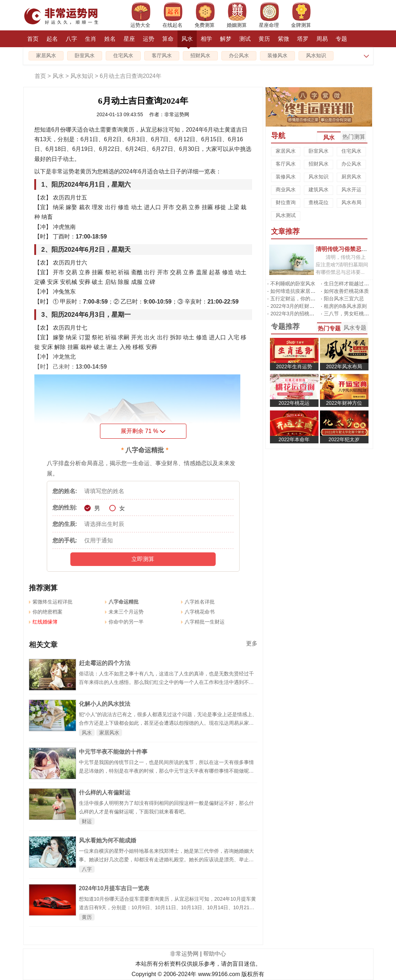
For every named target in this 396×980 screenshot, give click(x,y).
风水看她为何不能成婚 (107, 840)
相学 (206, 39)
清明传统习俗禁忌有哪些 (347, 249)
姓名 (110, 39)
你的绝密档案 (46, 612)
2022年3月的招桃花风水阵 (300, 314)
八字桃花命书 (198, 612)
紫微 (284, 39)
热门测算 (354, 137)
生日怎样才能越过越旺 (349, 284)
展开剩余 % (143, 431)
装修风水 (277, 56)
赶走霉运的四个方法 (105, 663)
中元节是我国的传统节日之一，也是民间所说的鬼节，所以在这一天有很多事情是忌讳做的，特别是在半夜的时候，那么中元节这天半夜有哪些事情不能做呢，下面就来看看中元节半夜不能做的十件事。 (166, 771)
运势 (149, 39)
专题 (341, 39)
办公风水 (239, 56)
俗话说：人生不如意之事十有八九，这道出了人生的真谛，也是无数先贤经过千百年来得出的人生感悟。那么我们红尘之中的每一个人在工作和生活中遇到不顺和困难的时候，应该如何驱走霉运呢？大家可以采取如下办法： (166, 682)
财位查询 (286, 202)
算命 (168, 39)
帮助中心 (215, 954)
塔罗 (303, 39)
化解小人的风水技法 (105, 704)
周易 (322, 39)
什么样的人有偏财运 (105, 792)
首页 (33, 39)
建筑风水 (319, 189)
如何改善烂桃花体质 (346, 291)
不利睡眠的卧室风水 (293, 284)
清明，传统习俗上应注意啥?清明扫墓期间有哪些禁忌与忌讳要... (342, 265)
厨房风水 (351, 177)
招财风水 (200, 56)
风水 (187, 41)
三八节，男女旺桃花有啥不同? (358, 314)
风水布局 (351, 202)
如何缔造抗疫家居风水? (297, 291)
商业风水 (286, 189)
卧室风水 (85, 56)
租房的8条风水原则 (345, 306)
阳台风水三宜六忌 (344, 299)
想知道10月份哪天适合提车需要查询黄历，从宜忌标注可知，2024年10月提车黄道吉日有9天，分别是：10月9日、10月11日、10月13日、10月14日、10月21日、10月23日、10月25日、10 (167, 907)
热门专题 (329, 328)
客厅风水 (162, 56)
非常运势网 (184, 954)
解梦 (226, 39)
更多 (252, 643)
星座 (129, 39)
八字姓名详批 (198, 602)
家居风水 (46, 56)
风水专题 (355, 328)
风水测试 (286, 215)
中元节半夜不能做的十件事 (113, 752)
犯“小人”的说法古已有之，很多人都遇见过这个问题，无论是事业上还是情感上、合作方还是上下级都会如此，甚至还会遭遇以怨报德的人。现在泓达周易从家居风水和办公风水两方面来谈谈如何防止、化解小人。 (168, 723)
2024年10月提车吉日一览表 (114, 888)
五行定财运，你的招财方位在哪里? (309, 299)
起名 (52, 39)
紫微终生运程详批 (51, 602)
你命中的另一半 (124, 622)
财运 (87, 821)
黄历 (264, 39)
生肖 (91, 39)
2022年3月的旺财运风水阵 (300, 306)
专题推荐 (285, 326)
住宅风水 (123, 56)
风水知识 (316, 56)
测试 (245, 39)
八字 (71, 39)
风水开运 (351, 189)
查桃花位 (319, 202)
